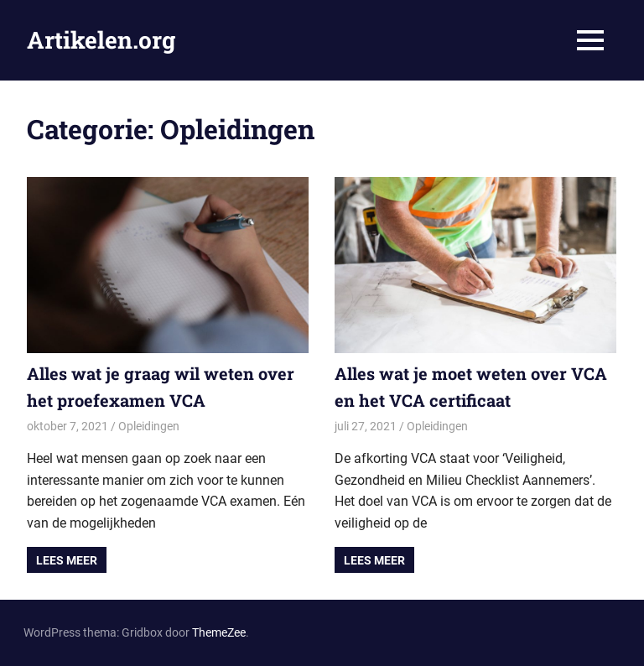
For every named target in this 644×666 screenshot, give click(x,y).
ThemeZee (219, 632)
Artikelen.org (101, 40)
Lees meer (67, 560)
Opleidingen (149, 426)
